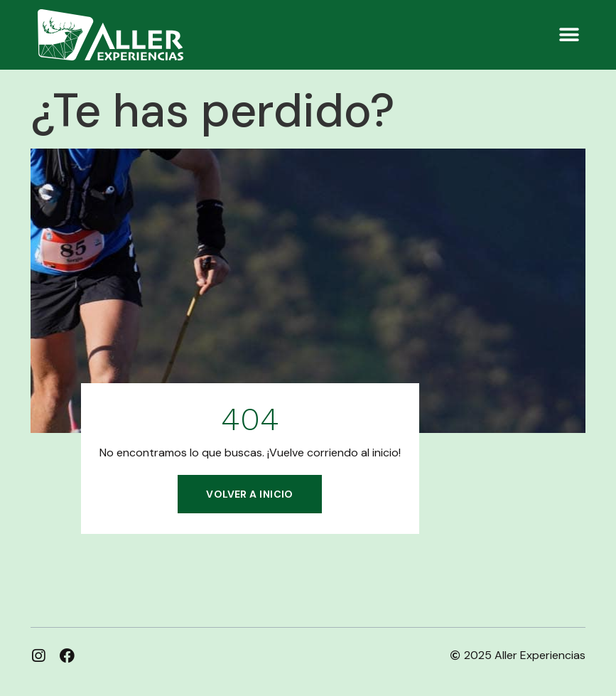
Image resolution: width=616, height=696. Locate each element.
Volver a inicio (250, 494)
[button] (569, 34)
